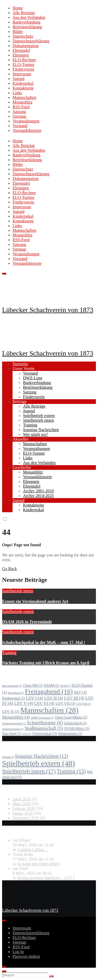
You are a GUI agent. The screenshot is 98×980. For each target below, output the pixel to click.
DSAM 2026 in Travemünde (27, 622)
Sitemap (19, 116)
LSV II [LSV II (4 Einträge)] (54, 698)
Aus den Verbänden (29, 17)
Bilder (18, 32)
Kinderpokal (23, 83)
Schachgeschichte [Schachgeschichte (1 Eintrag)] (14, 723)
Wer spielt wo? (36, 434)
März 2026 (22, 804)
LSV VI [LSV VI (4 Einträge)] (44, 703)
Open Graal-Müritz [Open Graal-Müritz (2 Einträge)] (71, 717)
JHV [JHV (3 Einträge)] (80, 692)
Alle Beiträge (24, 13)
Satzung (19, 112)
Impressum (22, 74)
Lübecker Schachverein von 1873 (48, 310)
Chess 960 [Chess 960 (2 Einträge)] (33, 686)
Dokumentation (26, 46)
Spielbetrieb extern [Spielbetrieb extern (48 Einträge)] (39, 763)
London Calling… (33, 850)
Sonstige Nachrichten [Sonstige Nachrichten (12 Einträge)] (42, 756)
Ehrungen (21, 55)
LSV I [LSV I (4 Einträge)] (34, 698)
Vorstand (20, 126)
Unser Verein (24, 368)
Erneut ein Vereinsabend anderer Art (35, 601)
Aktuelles (21, 439)
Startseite (20, 364)
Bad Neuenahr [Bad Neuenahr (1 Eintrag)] (12, 686)
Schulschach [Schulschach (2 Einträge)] (75, 723)
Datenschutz (23, 36)
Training (30, 425)
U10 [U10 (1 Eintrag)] (27, 734)
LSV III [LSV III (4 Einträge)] (74, 698)
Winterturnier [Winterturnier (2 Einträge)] (70, 734)
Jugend (18, 79)
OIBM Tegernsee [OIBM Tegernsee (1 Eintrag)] (42, 718)
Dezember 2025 (26, 818)
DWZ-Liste (33, 378)
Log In (18, 952)
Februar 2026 (24, 809)
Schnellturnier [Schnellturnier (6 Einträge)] (45, 723)
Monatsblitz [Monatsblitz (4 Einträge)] (16, 717)
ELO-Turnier (24, 64)
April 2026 (22, 799)
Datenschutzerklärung (31, 41)
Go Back (9, 569)
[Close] (4, 967)
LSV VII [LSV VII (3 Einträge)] (65, 703)
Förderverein (23, 69)
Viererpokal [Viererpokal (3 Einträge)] (45, 733)
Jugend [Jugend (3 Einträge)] (8, 757)
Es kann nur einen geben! (39, 864)
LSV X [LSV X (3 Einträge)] (11, 711)
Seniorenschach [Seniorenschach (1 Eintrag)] (13, 729)
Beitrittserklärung (27, 27)
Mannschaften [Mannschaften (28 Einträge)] (49, 710)
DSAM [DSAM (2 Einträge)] (51, 686)
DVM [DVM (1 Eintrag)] (65, 686)
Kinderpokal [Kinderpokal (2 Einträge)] (13, 698)
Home (18, 8)
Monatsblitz (22, 102)
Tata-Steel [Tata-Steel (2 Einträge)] (12, 734)
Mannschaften (24, 97)
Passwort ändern (26, 956)
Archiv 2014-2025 (38, 496)
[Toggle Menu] (4, 921)
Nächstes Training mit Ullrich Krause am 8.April (46, 663)
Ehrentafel (21, 50)
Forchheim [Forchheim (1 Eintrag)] (16, 693)
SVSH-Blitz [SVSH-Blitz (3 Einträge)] (77, 728)
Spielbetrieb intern (39, 420)
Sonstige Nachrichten (41, 430)
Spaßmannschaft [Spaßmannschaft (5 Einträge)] (44, 728)
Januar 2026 (23, 813)
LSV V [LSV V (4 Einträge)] (24, 703)
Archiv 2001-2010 (38, 491)
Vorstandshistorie (27, 130)
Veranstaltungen (26, 121)
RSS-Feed (21, 107)
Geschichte (22, 467)
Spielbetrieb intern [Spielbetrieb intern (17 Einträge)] (29, 771)
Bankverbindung (27, 22)
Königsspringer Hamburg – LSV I (46, 878)
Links (17, 93)
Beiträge (20, 401)
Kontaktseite (23, 88)
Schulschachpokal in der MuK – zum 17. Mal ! (44, 642)
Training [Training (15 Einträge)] (71, 771)
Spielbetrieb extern (39, 416)
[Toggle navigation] (4, 274)
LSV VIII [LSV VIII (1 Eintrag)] (84, 704)
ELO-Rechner (24, 60)
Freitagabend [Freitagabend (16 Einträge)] (49, 692)
